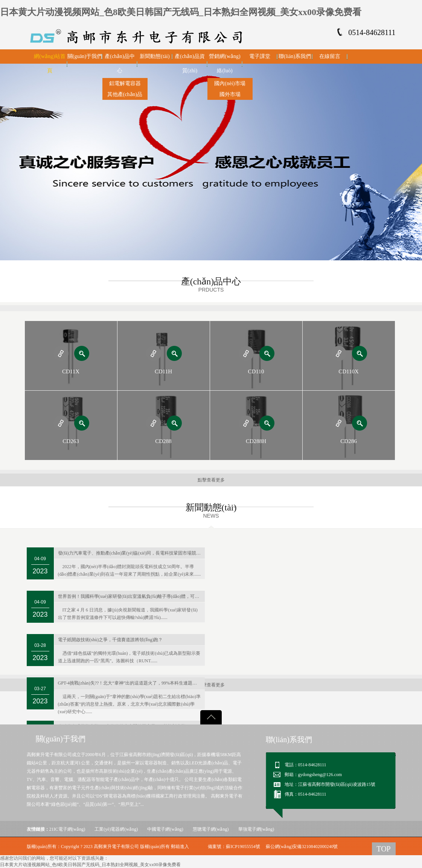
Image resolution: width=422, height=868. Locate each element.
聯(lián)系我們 (295, 56)
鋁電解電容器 (125, 83)
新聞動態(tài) (155, 56)
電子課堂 (260, 56)
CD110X (349, 371)
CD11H (163, 371)
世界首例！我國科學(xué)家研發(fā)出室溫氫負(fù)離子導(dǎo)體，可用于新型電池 (131, 596)
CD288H (256, 441)
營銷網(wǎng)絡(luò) (225, 63)
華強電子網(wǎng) (256, 829)
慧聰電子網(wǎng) (211, 829)
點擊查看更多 (211, 480)
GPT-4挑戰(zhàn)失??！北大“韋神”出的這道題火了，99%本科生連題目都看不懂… (131, 683)
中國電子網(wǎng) (165, 829)
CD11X (71, 371)
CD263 (71, 441)
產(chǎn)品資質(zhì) (190, 63)
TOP (383, 849)
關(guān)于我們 (85, 56)
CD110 (256, 371)
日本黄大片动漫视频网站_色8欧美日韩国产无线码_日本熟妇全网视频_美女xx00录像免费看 (181, 12)
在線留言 (330, 56)
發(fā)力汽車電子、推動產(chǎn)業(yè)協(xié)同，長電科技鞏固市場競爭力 (131, 553)
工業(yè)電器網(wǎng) (116, 829)
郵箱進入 (180, 847)
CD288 (163, 441)
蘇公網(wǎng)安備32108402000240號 (302, 847)
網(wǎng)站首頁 (50, 63)
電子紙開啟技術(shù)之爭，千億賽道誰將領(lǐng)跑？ (110, 640)
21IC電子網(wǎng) (67, 829)
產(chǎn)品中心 (120, 63)
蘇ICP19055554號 (243, 847)
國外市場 (230, 94)
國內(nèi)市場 (230, 83)
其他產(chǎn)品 (125, 94)
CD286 (348, 441)
